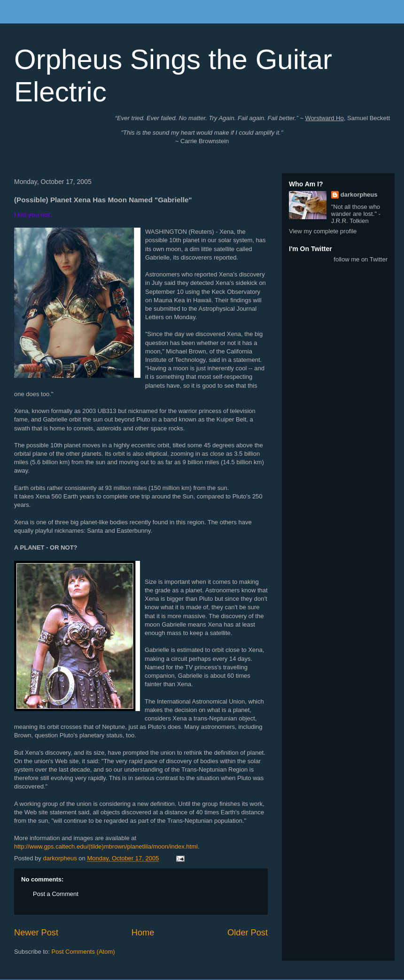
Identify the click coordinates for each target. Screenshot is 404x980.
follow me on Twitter (361, 259)
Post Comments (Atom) (83, 952)
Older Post (248, 933)
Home (143, 933)
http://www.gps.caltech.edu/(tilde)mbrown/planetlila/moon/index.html (106, 846)
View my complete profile (323, 231)
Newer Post (36, 933)
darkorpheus (359, 195)
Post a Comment (56, 894)
